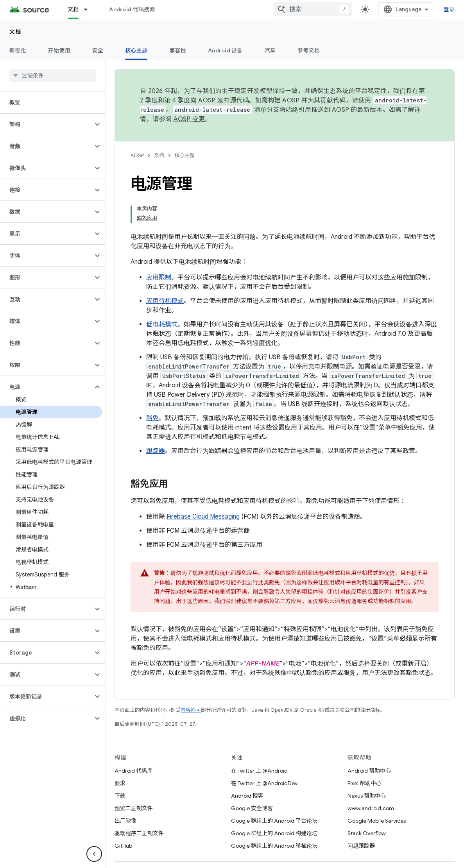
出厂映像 (125, 794)
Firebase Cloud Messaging (203, 490)
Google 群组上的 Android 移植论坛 (274, 819)
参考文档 (309, 50)
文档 (15, 32)
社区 (161, 852)
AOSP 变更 (189, 119)
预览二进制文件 (134, 782)
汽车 (270, 50)
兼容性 (178, 50)
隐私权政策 (236, 852)
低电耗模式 (162, 298)
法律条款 (185, 852)
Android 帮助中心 (369, 744)
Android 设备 (225, 50)
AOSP (137, 155)
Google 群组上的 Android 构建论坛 (274, 807)
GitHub (123, 819)
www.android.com (371, 782)
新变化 (18, 50)
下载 (120, 769)
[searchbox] (53, 75)
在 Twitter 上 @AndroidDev (264, 757)
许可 (209, 852)
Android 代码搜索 (132, 9)
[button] (46, 124)
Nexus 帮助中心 (367, 769)
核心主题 (185, 155)
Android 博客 (247, 769)
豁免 (152, 392)
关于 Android (131, 852)
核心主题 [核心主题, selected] (136, 50)
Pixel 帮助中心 (365, 757)
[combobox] (386, 9)
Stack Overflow (367, 807)
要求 (120, 757)
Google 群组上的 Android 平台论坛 (274, 794)
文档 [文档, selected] (73, 9)
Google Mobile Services (377, 794)
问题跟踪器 (361, 819)
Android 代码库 (133, 744)
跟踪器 (156, 424)
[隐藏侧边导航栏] (94, 854)
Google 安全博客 (252, 782)
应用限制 (159, 251)
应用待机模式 (165, 274)
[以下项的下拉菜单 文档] (89, 9)
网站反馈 (269, 852)
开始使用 (59, 50)
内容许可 (191, 683)
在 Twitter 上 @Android (259, 744)
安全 (98, 50)
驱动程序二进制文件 (139, 807)
